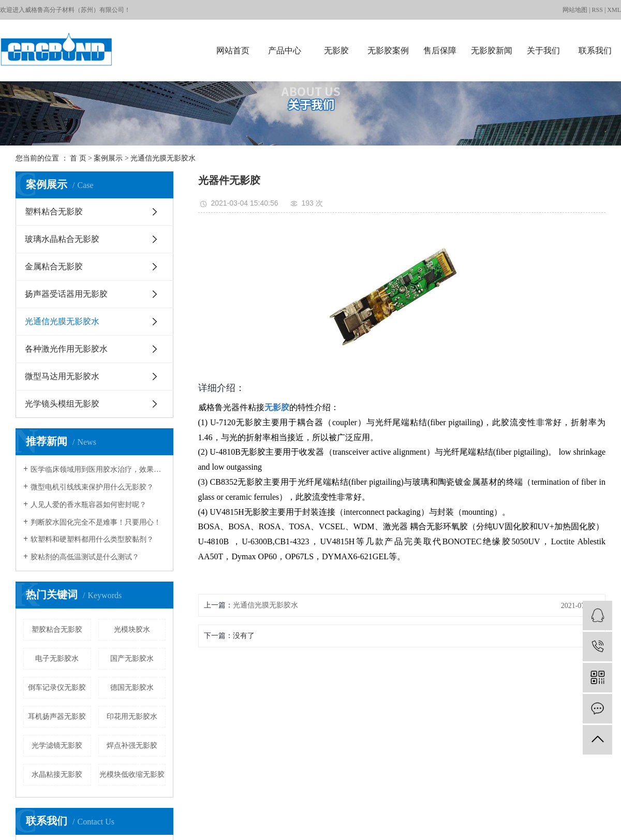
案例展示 (108, 158)
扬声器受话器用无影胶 (66, 294)
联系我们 (595, 50)
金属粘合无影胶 (54, 266)
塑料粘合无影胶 (54, 212)
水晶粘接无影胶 (57, 774)
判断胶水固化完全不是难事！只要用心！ (96, 522)
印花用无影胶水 (132, 716)
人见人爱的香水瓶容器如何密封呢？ (88, 505)
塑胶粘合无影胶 (57, 629)
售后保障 (440, 50)
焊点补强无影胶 (132, 745)
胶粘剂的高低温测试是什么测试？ (85, 557)
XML (614, 10)
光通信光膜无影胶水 (163, 158)
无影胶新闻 (492, 50)
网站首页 (233, 50)
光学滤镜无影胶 (57, 745)
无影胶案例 (388, 50)
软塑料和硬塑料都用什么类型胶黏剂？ (92, 539)
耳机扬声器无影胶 (57, 716)
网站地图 (575, 10)
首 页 (78, 158)
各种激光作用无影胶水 (66, 349)
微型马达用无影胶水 (62, 376)
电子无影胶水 (57, 658)
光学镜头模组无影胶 (62, 404)
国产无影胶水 (132, 658)
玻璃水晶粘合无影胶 (62, 239)
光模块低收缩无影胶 (132, 774)
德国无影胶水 (132, 687)
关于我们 (543, 50)
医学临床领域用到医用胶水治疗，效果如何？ (98, 469)
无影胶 (336, 50)
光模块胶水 (132, 629)
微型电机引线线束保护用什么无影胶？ (92, 487)
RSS (597, 10)
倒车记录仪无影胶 (57, 687)
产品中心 (285, 50)
